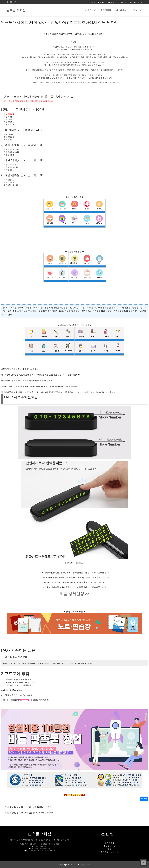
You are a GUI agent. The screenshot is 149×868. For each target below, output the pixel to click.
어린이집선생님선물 (109, 852)
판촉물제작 (90, 10)
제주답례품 (10, 114)
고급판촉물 (109, 843)
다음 (13, 700)
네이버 (6, 700)
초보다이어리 (109, 846)
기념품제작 (136, 10)
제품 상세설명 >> (74, 594)
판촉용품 (32, 311)
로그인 (129, 2)
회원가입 (138, 2)
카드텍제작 (109, 840)
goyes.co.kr (85, 865)
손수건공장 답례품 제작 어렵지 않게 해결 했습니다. (29, 807)
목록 (144, 799)
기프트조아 (80, 563)
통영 (109, 849)
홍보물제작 (106, 10)
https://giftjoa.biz (25, 695)
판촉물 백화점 (16, 10)
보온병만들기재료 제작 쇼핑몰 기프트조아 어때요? (28, 813)
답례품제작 (121, 10)
